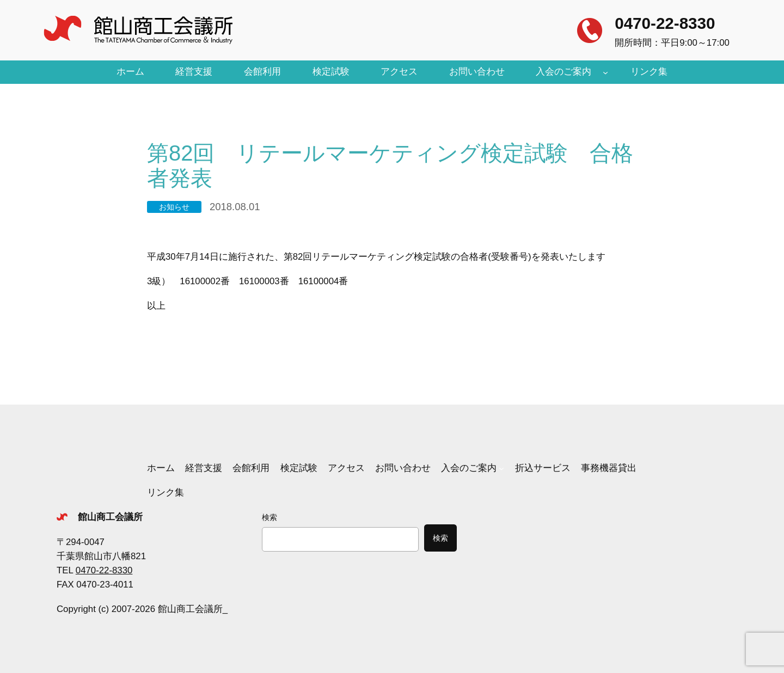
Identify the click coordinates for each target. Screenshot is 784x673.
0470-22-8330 (665, 23)
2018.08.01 (235, 207)
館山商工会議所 (110, 517)
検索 (269, 517)
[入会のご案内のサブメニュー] (605, 72)
